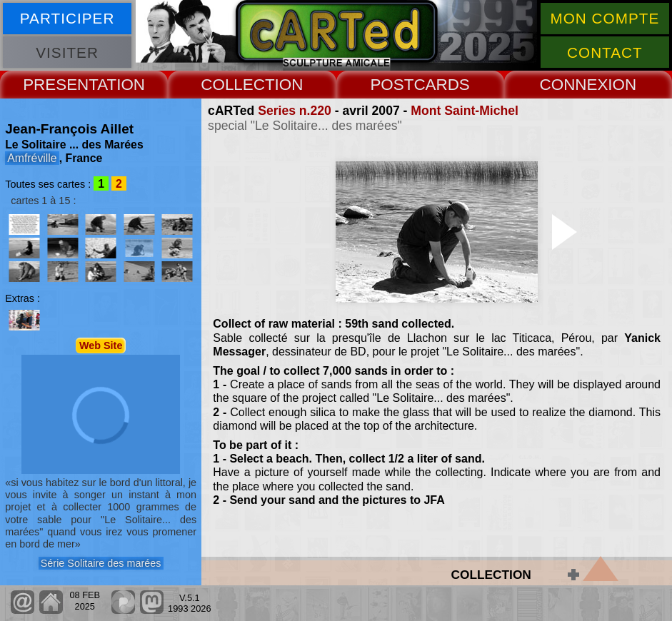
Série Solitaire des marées (101, 563)
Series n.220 (295, 111)
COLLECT (237, 85)
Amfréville (32, 158)
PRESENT (60, 85)
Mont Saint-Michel (465, 111)
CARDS (441, 85)
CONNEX (574, 85)
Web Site (101, 345)
